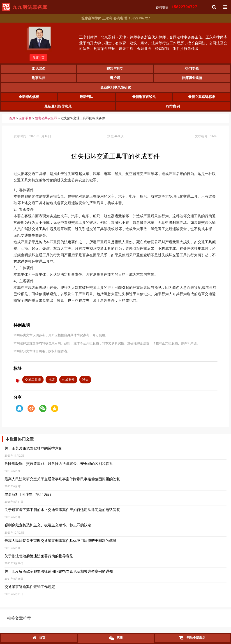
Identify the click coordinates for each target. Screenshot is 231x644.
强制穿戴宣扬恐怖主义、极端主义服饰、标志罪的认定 (48, 528)
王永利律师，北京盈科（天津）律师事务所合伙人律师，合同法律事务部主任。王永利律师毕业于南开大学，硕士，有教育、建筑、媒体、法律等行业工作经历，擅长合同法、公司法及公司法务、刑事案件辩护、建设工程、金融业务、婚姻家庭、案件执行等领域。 (153, 44)
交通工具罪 (33, 383)
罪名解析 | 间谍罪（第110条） (29, 498)
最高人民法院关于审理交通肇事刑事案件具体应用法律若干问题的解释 (60, 544)
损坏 (51, 383)
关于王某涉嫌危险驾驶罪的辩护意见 (33, 451)
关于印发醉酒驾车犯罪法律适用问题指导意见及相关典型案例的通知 (59, 575)
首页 (12, 122)
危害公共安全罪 (46, 122)
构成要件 (68, 383)
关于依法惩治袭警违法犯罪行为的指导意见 (39, 559)
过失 (85, 383)
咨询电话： (176, 7)
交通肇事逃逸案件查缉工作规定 (30, 590)
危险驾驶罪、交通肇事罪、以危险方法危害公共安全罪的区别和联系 (59, 467)
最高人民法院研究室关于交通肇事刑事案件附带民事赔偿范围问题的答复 (62, 482)
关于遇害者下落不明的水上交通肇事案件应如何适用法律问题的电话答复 (62, 513)
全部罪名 (25, 122)
